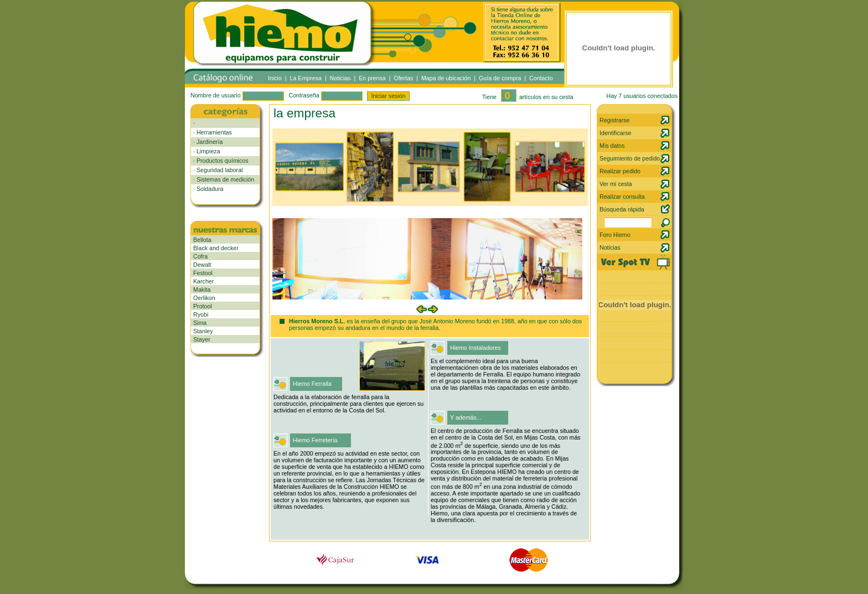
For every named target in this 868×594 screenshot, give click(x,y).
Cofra (200, 256)
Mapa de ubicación (446, 78)
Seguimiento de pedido (630, 158)
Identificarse (615, 133)
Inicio (275, 78)
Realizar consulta (622, 197)
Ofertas (403, 78)
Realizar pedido (620, 171)
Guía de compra (500, 78)
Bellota (202, 240)
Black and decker (216, 248)
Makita (202, 290)
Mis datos (612, 146)
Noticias (340, 78)
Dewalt (202, 265)
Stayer (202, 339)
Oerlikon (204, 298)
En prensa (372, 78)
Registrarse (614, 120)
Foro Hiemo (615, 235)
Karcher (203, 281)
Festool (203, 273)
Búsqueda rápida (622, 209)
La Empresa (306, 78)
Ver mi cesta (616, 184)
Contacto (541, 78)
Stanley (203, 331)
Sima (200, 323)
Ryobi (201, 314)
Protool (203, 306)
